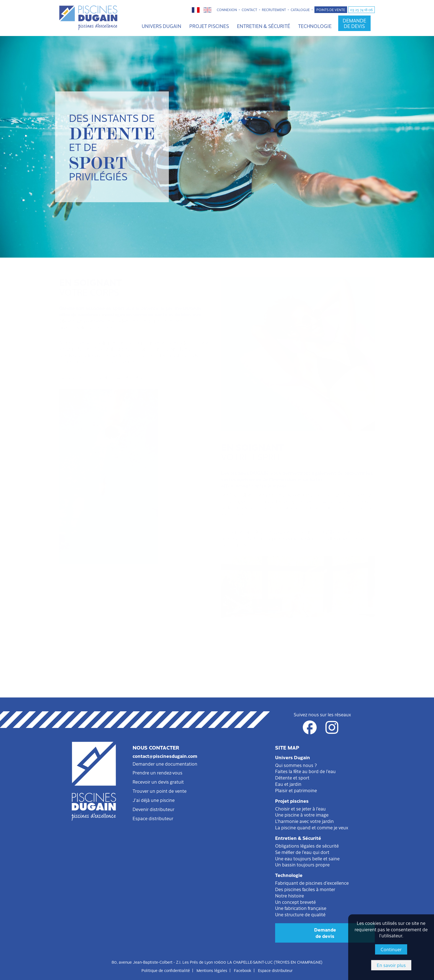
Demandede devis (325, 933)
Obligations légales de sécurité (307, 846)
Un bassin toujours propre (302, 864)
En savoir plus (391, 965)
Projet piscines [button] (209, 26)
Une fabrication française (301, 908)
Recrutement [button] (274, 10)
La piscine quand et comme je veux (312, 827)
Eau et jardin (288, 784)
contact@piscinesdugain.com (165, 756)
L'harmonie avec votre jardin (304, 821)
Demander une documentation (165, 764)
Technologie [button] (315, 26)
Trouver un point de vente (160, 791)
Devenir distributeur (153, 809)
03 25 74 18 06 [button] (361, 10)
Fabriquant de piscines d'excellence (312, 883)
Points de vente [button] (331, 10)
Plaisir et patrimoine (296, 790)
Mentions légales (212, 970)
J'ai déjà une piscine (154, 800)
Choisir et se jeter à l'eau (300, 809)
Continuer (391, 949)
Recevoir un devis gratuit (158, 782)
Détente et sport (292, 778)
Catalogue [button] (300, 10)
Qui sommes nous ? (296, 765)
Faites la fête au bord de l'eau (305, 771)
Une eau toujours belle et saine (307, 858)
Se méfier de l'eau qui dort (302, 852)
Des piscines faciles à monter (305, 889)
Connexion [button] (227, 10)
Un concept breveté (295, 902)
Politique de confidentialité (166, 970)
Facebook (243, 970)
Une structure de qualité (300, 914)
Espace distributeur (153, 818)
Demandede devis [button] (354, 23)
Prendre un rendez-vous (157, 773)
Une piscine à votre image (302, 815)
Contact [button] (249, 10)
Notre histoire (290, 896)
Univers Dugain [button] (162, 26)
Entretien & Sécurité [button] (263, 26)
